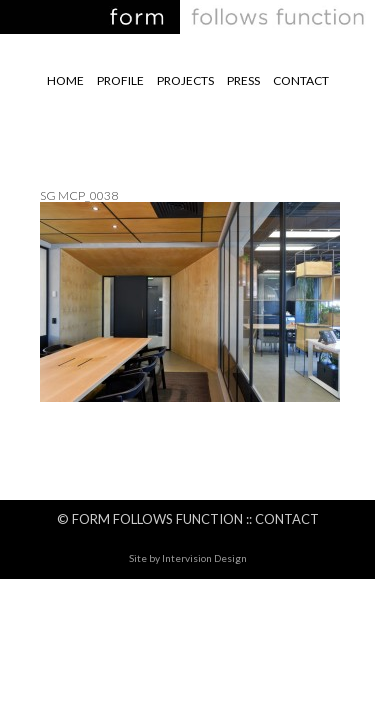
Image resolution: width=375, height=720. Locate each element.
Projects (185, 80)
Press (243, 80)
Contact (301, 80)
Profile (120, 80)
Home (65, 80)
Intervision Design (204, 558)
